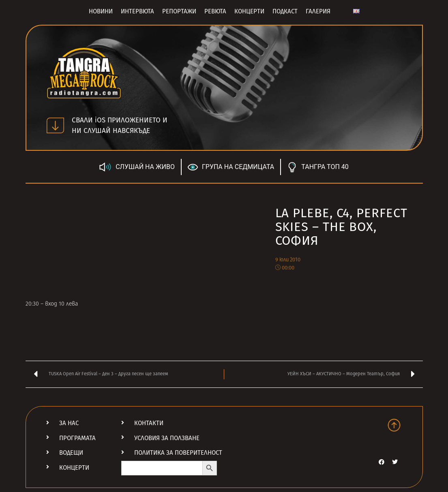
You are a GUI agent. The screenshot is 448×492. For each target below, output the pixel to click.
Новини (101, 11)
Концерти (249, 11)
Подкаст (285, 11)
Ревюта (215, 11)
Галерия (318, 11)
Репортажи (179, 11)
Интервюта (137, 11)
